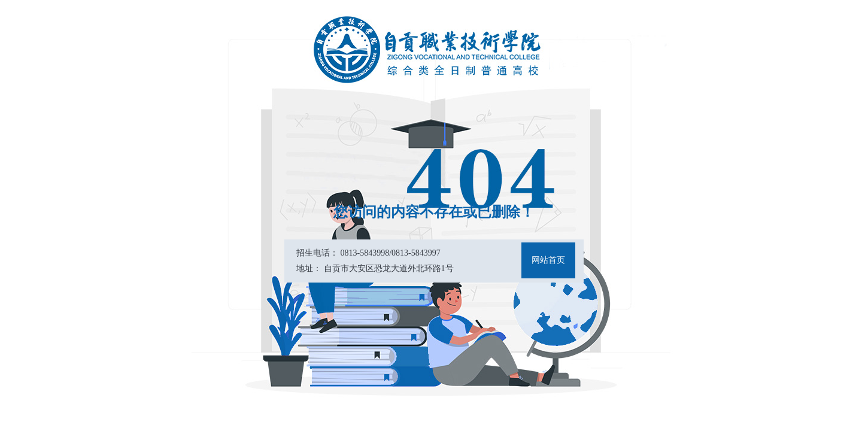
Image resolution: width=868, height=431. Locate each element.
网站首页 (548, 260)
